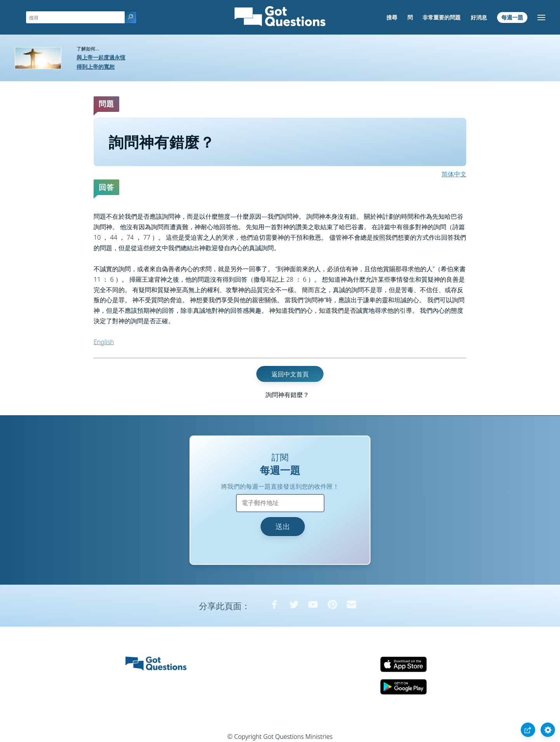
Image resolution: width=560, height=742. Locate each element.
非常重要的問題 (442, 17)
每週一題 (512, 17)
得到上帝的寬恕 (96, 67)
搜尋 (392, 17)
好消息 (479, 17)
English (104, 342)
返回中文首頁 (290, 374)
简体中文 (454, 174)
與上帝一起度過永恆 (101, 57)
